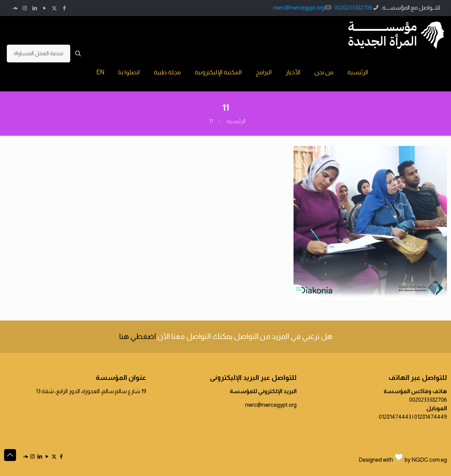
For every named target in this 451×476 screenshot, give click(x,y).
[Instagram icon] (25, 8)
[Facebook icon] (64, 8)
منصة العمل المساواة (39, 53)
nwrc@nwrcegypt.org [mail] (299, 8)
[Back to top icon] (10, 455)
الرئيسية (236, 121)
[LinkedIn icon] (35, 8)
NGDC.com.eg (429, 460)
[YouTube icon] (44, 8)
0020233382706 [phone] (353, 8)
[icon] (15, 8)
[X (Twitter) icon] (54, 8)
